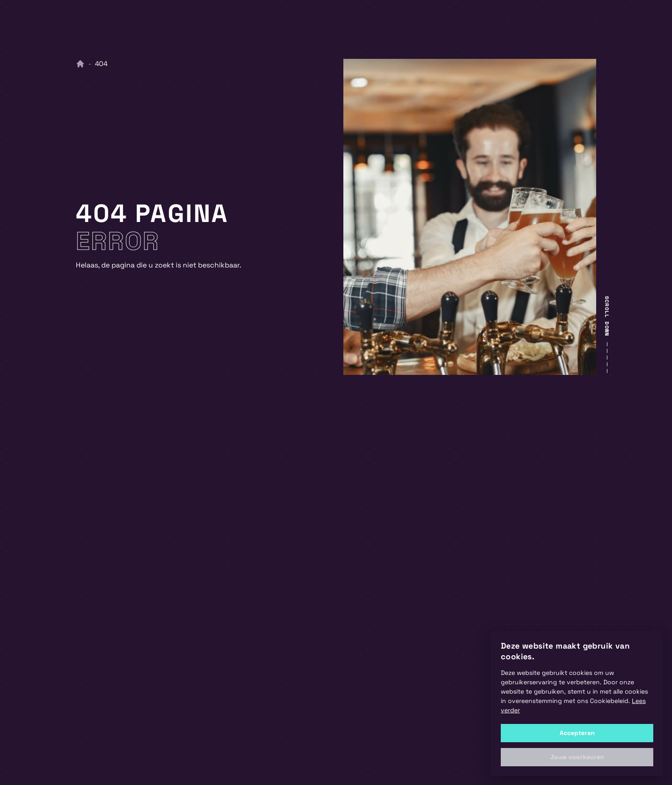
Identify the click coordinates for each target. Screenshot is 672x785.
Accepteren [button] (577, 733)
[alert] (577, 703)
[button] (577, 757)
